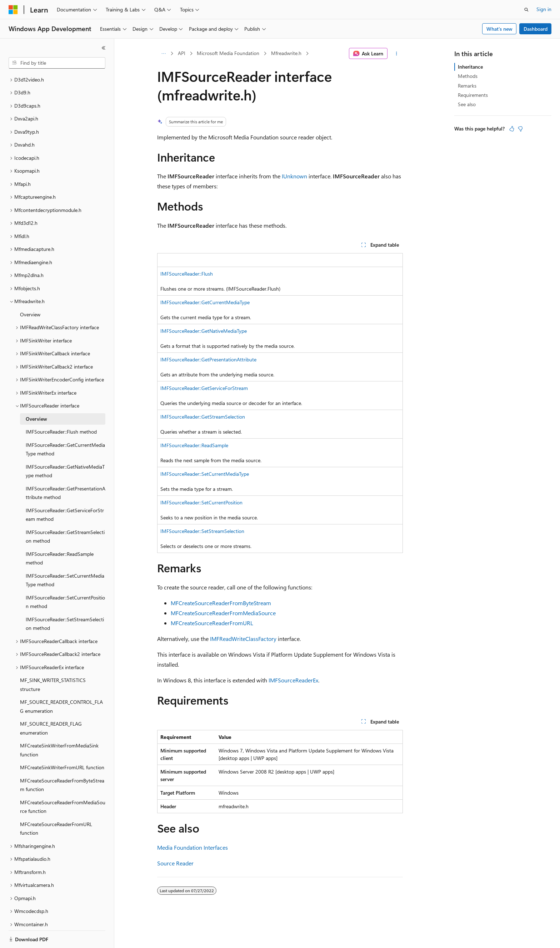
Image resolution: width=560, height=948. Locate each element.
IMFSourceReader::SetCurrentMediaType (205, 474)
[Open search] (526, 10)
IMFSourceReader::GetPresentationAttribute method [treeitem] (66, 468)
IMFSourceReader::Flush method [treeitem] (61, 407)
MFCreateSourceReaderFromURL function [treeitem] (56, 804)
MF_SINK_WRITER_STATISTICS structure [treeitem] (53, 660)
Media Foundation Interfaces (192, 847)
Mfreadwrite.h (286, 53)
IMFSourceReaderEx (293, 680)
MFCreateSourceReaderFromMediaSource (223, 613)
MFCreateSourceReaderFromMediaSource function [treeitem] (63, 782)
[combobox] (57, 63)
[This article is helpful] (512, 129)
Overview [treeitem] (30, 290)
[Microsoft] (13, 10)
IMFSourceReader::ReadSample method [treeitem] (60, 534)
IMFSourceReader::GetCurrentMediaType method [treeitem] (65, 425)
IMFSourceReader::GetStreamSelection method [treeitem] (65, 512)
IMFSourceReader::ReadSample (194, 445)
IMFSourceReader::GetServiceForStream (204, 388)
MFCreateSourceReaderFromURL (212, 623)
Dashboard (536, 29)
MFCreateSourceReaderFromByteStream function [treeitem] (62, 760)
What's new (499, 29)
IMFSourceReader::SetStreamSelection (202, 531)
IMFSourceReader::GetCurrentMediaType (205, 302)
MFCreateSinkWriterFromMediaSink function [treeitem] (59, 725)
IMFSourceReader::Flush (187, 274)
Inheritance (470, 67)
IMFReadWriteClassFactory (243, 639)
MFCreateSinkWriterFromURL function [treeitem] (62, 743)
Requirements (473, 95)
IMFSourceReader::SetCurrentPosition (201, 502)
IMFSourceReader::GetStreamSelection (203, 417)
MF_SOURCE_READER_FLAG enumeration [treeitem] (51, 703)
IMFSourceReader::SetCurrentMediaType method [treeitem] (65, 556)
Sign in (544, 9)
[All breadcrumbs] (163, 54)
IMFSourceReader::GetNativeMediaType (204, 331)
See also (467, 104)
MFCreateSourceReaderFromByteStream (221, 603)
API (182, 53)
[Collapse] (104, 48)
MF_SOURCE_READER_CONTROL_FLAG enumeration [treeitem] (61, 682)
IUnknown (294, 176)
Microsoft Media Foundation (228, 53)
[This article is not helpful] (520, 129)
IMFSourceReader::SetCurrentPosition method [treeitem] (65, 577)
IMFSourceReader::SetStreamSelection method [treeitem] (65, 599)
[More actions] (397, 54)
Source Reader (175, 863)
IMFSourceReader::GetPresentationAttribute (208, 359)
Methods (468, 76)
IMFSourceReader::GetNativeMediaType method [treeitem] (65, 446)
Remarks (467, 86)
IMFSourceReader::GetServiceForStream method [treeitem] (65, 490)
